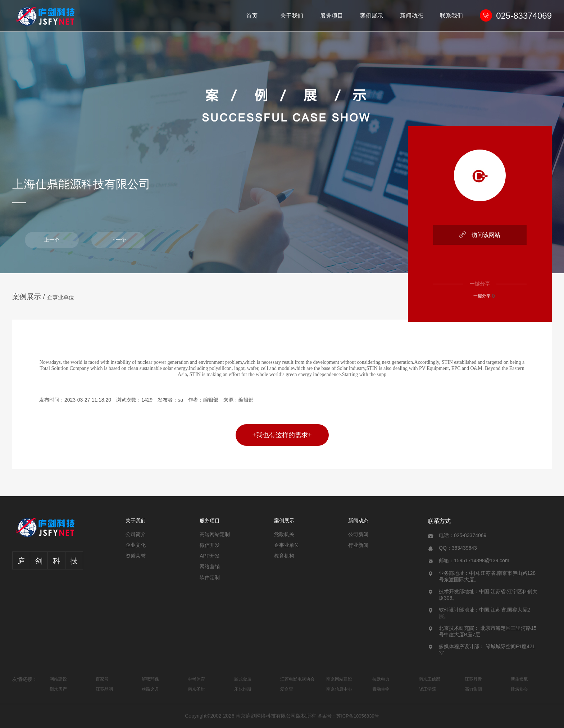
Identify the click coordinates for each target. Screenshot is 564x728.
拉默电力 (381, 679)
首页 (252, 16)
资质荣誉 (136, 556)
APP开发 (210, 556)
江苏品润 (104, 689)
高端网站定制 (215, 534)
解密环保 (150, 679)
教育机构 (284, 556)
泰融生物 (381, 689)
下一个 (118, 240)
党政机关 (284, 534)
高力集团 (473, 689)
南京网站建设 (339, 679)
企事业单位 (61, 297)
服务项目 (332, 16)
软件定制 (210, 577)
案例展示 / (30, 297)
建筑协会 (519, 689)
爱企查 (287, 689)
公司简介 (136, 534)
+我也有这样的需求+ (282, 435)
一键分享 (478, 296)
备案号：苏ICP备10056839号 (348, 716)
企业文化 (136, 545)
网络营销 (210, 567)
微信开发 (210, 545)
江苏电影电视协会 (297, 679)
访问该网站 (480, 235)
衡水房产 (58, 689)
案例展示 (372, 16)
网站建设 (58, 679)
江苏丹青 (473, 679)
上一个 (52, 240)
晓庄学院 (427, 689)
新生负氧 (519, 679)
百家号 (102, 679)
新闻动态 (411, 16)
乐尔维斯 (243, 689)
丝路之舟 (150, 689)
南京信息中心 (339, 689)
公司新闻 (358, 534)
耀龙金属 (243, 679)
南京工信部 (429, 679)
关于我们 (292, 16)
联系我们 (451, 16)
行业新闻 (358, 545)
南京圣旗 (196, 689)
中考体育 (196, 679)
